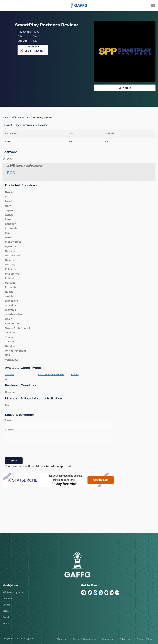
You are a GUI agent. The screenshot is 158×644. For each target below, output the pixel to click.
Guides (6, 605)
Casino (9, 374)
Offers (6, 611)
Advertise (125, 639)
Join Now (125, 88)
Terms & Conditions (84, 639)
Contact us (108, 639)
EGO (11, 173)
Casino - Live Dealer (51, 374)
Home (5, 117)
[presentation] (30, 451)
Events (6, 617)
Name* (8, 420)
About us (62, 639)
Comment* (10, 430)
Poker (75, 374)
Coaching (8, 598)
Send (14, 461)
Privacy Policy (144, 639)
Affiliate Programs (21, 117)
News (6, 623)
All (7, 379)
